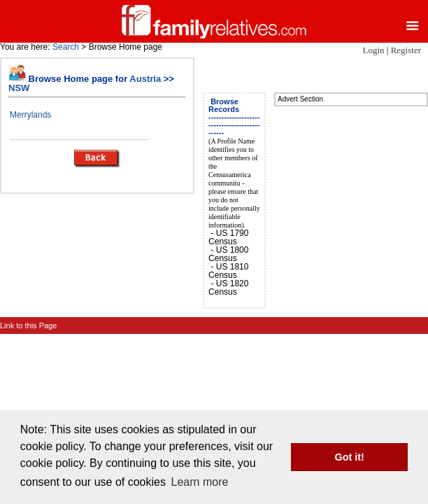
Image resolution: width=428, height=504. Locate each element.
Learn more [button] (200, 482)
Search (66, 47)
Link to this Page (28, 325)
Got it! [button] (350, 457)
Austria (145, 79)
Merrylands (30, 115)
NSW (19, 88)
